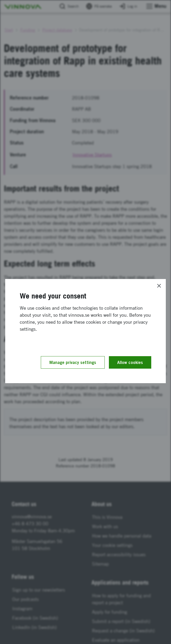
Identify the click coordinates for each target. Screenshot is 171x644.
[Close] (159, 286)
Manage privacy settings (73, 362)
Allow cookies (130, 362)
